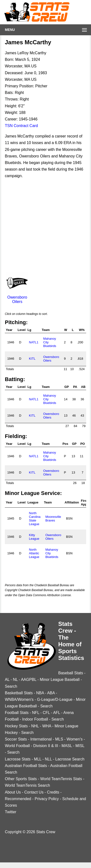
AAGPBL (29, 680)
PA (75, 387)
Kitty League (34, 537)
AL (7, 680)
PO (83, 444)
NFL (36, 713)
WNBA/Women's (19, 699)
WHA (47, 726)
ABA (51, 693)
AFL (57, 713)
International (41, 739)
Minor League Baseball (60, 680)
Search (11, 686)
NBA (40, 693)
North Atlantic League (34, 553)
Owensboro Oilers (17, 297)
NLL (48, 759)
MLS (59, 739)
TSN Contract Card (21, 126)
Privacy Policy (47, 799)
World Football (17, 746)
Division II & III (46, 746)
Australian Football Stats (26, 766)
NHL (35, 726)
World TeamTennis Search (27, 785)
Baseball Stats (71, 673)
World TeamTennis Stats (61, 779)
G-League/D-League (55, 699)
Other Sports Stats (21, 779)
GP (67, 387)
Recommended (18, 799)
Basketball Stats (19, 693)
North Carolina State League (35, 519)
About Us (13, 792)
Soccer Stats (16, 739)
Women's (74, 739)
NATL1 (34, 342)
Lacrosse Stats (18, 759)
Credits (53, 792)
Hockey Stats (16, 726)
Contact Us (34, 792)
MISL (80, 746)
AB (83, 387)
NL (15, 680)
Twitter (11, 812)
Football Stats (17, 713)
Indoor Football (35, 719)
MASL (67, 746)
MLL (38, 759)
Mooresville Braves (53, 519)
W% (82, 330)
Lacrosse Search (70, 759)
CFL (46, 713)
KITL (32, 359)
